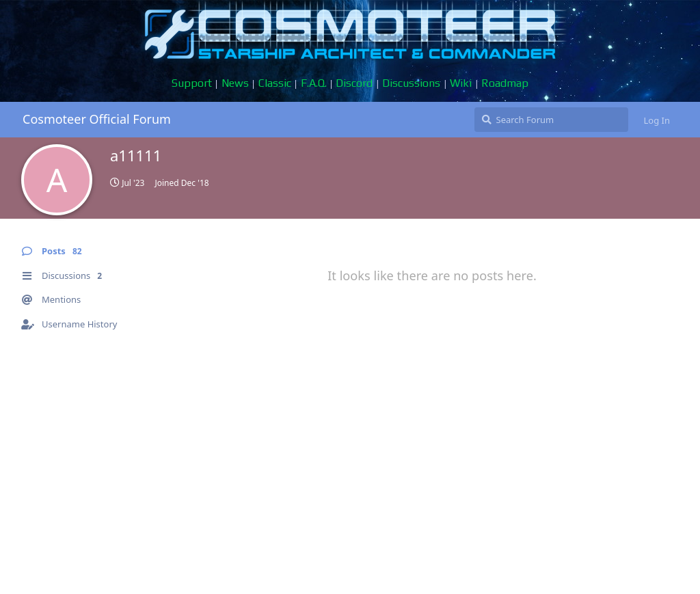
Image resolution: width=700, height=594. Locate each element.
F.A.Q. (314, 83)
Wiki (461, 83)
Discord (354, 83)
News (235, 83)
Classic (275, 83)
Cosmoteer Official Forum (97, 119)
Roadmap (505, 83)
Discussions (411, 83)
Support (192, 83)
